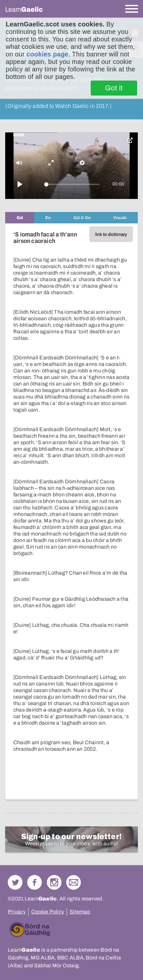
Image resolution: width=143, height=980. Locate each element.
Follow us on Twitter (15, 882)
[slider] (72, 184)
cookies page (47, 54)
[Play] (20, 184)
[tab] (20, 218)
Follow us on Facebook (35, 882)
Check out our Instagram (54, 882)
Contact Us (74, 882)
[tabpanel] (71, 512)
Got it (114, 88)
